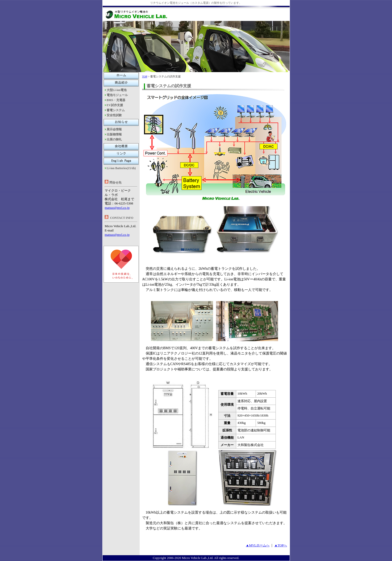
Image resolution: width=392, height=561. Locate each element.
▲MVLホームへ (258, 545)
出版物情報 (114, 134)
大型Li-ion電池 (117, 90)
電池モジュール (117, 95)
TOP (145, 76)
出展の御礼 (114, 139)
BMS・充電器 (116, 100)
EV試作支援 (115, 105)
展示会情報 (114, 129)
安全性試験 (114, 115)
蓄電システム (116, 110)
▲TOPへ (281, 545)
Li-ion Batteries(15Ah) (121, 168)
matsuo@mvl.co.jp (117, 208)
